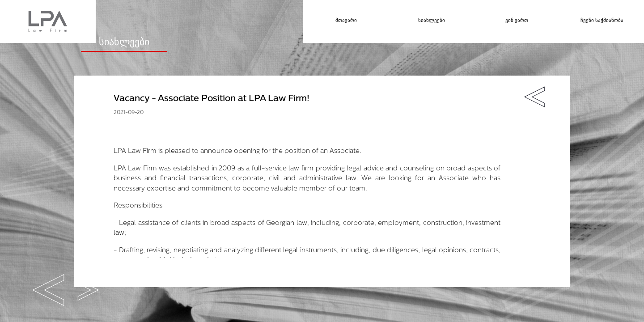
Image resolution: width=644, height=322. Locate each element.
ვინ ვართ (517, 21)
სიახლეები (432, 21)
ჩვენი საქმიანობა (602, 21)
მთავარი (346, 21)
